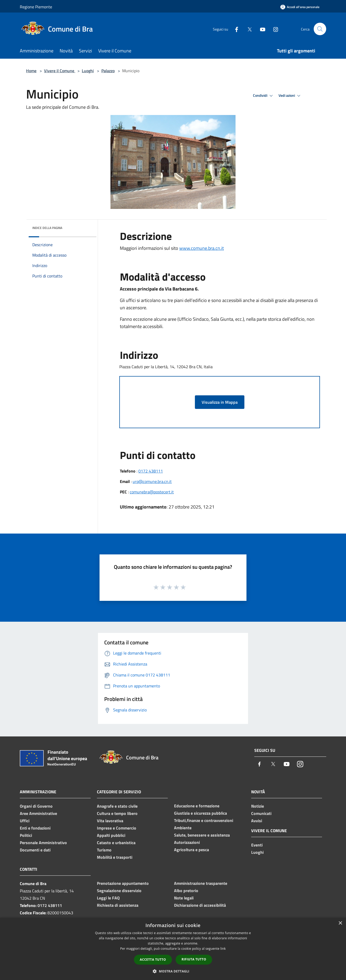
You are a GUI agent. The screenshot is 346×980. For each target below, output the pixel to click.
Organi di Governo (36, 806)
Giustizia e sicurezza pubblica (200, 813)
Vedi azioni (290, 96)
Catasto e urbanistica (116, 843)
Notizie (258, 806)
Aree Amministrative (38, 813)
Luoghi (88, 71)
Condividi (264, 96)
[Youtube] (261, 29)
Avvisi (257, 821)
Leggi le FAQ (108, 898)
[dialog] (173, 949)
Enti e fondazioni (35, 828)
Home (31, 71)
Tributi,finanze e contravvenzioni (204, 820)
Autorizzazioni (187, 842)
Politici (26, 835)
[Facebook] (234, 29)
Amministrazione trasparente (201, 883)
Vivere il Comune (60, 71)
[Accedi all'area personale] (300, 7)
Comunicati (261, 813)
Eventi (257, 845)
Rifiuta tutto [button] (194, 959)
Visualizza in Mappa (220, 402)
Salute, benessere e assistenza (202, 835)
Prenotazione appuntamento (123, 883)
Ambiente (183, 828)
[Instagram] (274, 29)
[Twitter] (248, 29)
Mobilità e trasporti (115, 857)
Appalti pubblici (111, 835)
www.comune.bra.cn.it (202, 248)
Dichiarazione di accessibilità (200, 905)
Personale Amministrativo (43, 843)
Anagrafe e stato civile (117, 806)
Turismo (104, 850)
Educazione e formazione (197, 806)
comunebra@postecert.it (152, 492)
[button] (173, 971)
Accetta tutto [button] (153, 960)
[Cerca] (320, 29)
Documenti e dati (35, 850)
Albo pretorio (186, 891)
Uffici (25, 821)
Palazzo (108, 71)
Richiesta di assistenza (118, 905)
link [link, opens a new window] (223, 949)
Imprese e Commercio (117, 828)
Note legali (184, 898)
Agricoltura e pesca (191, 850)
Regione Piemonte (36, 7)
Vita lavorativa (110, 821)
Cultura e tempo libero (117, 813)
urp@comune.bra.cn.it (152, 481)
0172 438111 (151, 471)
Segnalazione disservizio (119, 891)
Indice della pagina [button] (47, 228)
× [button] (340, 923)
